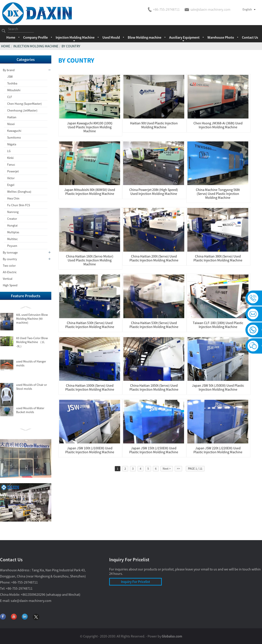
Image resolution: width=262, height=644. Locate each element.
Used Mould (111, 37)
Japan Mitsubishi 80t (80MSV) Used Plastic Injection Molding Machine (90, 192)
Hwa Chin (13, 198)
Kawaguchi (14, 131)
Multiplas (13, 232)
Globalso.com (172, 636)
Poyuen (12, 246)
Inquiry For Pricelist (135, 582)
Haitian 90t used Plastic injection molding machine (154, 125)
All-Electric (10, 272)
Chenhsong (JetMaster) (22, 110)
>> (178, 469)
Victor (11, 178)
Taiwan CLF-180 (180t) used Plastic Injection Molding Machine (218, 325)
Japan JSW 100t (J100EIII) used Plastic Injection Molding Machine (90, 450)
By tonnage (27, 252)
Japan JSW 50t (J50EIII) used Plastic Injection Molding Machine (218, 387)
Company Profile (35, 37)
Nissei (11, 124)
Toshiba (12, 83)
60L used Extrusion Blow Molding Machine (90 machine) (32, 319)
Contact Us (250, 37)
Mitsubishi (14, 90)
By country (71, 46)
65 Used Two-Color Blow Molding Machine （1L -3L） (32, 342)
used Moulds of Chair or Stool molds (32, 387)
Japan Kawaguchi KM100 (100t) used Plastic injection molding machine (90, 127)
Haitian (12, 117)
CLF (10, 97)
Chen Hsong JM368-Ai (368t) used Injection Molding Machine (218, 125)
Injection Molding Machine (36, 46)
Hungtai (12, 225)
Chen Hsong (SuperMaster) (24, 104)
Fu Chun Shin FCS (19, 205)
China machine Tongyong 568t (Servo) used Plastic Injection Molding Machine (218, 194)
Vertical (8, 279)
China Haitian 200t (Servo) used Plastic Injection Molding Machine (154, 258)
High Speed (10, 285)
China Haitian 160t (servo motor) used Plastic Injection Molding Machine (90, 260)
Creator (12, 219)
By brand (27, 70)
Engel (11, 185)
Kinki (10, 158)
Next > (167, 469)
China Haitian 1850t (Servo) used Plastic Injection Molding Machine (154, 387)
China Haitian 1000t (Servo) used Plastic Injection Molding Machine (90, 387)
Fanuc (11, 165)
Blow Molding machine (145, 37)
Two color (9, 266)
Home (11, 37)
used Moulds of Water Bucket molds (30, 410)
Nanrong (13, 212)
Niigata (12, 144)
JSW (10, 77)
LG (9, 151)
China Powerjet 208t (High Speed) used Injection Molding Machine (154, 192)
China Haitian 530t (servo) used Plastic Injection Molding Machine (90, 325)
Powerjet (13, 171)
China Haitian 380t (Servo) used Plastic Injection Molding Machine (218, 258)
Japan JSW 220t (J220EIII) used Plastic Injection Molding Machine (218, 450)
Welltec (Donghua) (19, 192)
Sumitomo (14, 137)
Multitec (12, 239)
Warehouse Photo (221, 37)
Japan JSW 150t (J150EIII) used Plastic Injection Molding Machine (154, 450)
